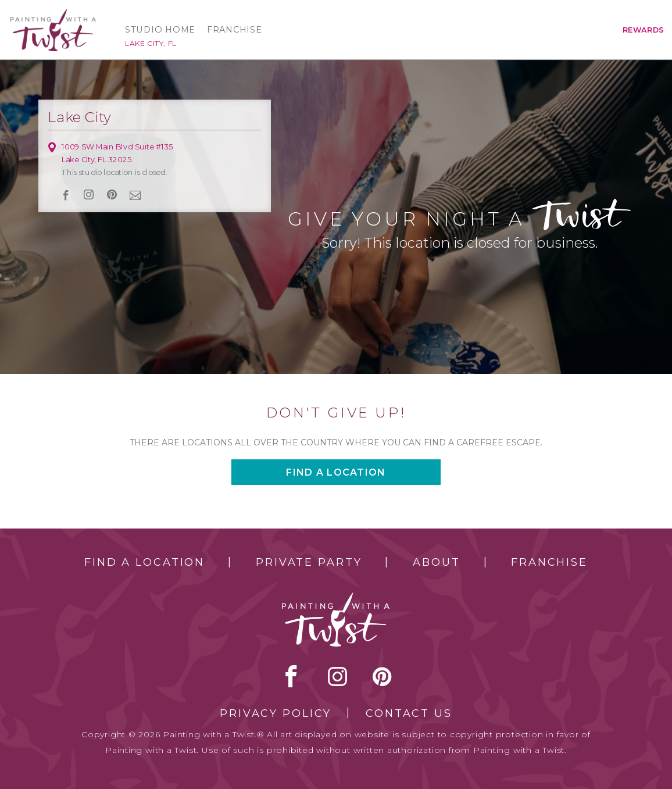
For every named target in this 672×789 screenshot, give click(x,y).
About (436, 562)
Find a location (336, 472)
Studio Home (160, 30)
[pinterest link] (111, 195)
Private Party (309, 562)
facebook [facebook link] (66, 195)
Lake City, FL (151, 43)
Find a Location (144, 562)
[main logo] (53, 14)
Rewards (644, 30)
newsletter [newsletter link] (135, 195)
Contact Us (409, 713)
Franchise (235, 30)
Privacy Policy (276, 713)
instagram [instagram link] (89, 195)
